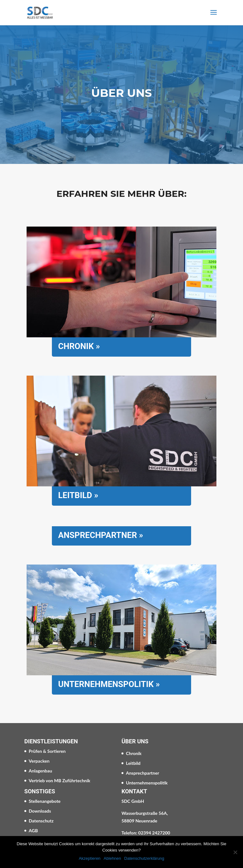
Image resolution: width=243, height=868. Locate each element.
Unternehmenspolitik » (109, 684)
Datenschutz (41, 821)
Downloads (40, 811)
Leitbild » (78, 495)
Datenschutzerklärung (144, 858)
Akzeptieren (90, 858)
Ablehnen (112, 858)
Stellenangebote (45, 801)
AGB (33, 831)
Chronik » (79, 346)
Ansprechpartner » (101, 535)
